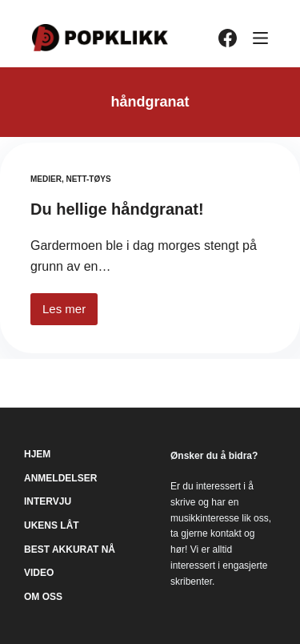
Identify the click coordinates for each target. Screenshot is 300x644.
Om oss (43, 597)
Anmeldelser (60, 478)
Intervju (48, 501)
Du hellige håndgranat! (117, 209)
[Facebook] (228, 38)
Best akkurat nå (70, 549)
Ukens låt (52, 525)
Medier (46, 179)
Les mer (70, 314)
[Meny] (260, 38)
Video (39, 573)
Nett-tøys (88, 179)
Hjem (37, 454)
